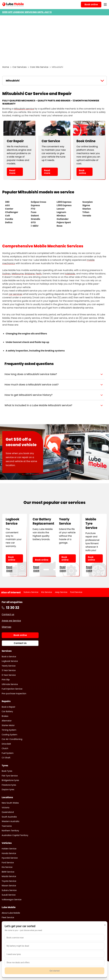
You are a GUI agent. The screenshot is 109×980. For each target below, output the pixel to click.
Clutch (5, 748)
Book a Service (9, 657)
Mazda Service (9, 876)
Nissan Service (9, 886)
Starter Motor (8, 725)
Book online (82, 172)
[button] (54, 374)
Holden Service (9, 849)
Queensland (8, 812)
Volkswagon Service (12, 900)
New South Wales (10, 803)
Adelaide (70, 274)
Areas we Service (11, 621)
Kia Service (47, 592)
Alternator (7, 721)
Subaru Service (31, 592)
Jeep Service (61, 592)
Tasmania (7, 826)
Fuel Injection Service (12, 689)
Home (6, 67)
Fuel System (8, 753)
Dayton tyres (8, 789)
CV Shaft (6, 758)
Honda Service (9, 853)
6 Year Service (9, 675)
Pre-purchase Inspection (14, 694)
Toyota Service (9, 881)
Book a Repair (8, 707)
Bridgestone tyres (10, 780)
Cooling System (9, 735)
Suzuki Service (9, 895)
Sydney (6, 274)
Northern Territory (10, 831)
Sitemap (6, 627)
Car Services (20, 67)
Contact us (8, 614)
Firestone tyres (9, 785)
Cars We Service (39, 67)
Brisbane (30, 274)
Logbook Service (10, 661)
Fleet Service (8, 917)
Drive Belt (6, 744)
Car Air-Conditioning (12, 739)
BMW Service (8, 872)
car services (15, 294)
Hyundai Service (10, 858)
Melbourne (18, 274)
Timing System (9, 730)
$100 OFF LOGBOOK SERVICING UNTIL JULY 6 (27, 12)
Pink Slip (6, 680)
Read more (12, 172)
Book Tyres (7, 771)
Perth (39, 274)
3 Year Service (9, 670)
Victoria (6, 808)
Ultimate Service (10, 684)
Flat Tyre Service (10, 776)
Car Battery (7, 711)
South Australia (9, 817)
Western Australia (10, 821)
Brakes (5, 716)
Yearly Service (9, 666)
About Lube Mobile (11, 913)
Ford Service (76, 592)
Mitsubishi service (24, 109)
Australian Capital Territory (15, 835)
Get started (54, 971)
